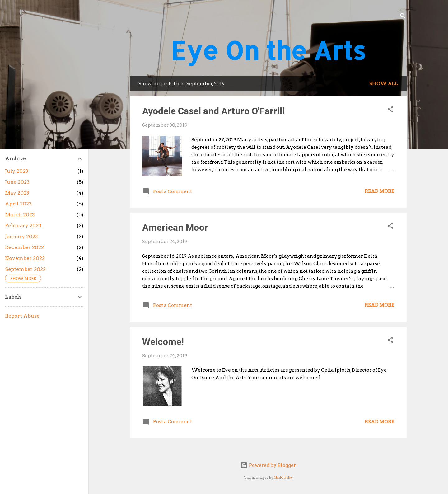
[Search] (403, 17)
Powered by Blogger (268, 465)
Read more (379, 191)
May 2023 (17, 193)
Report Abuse (22, 316)
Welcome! (163, 342)
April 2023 (18, 204)
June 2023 (17, 182)
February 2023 (23, 226)
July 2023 (17, 171)
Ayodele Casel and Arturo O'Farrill (213, 111)
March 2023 (20, 215)
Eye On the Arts (268, 50)
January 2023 (21, 236)
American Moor (175, 227)
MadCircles (283, 478)
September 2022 (25, 269)
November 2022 (25, 258)
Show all (384, 84)
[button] (390, 110)
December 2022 (24, 247)
